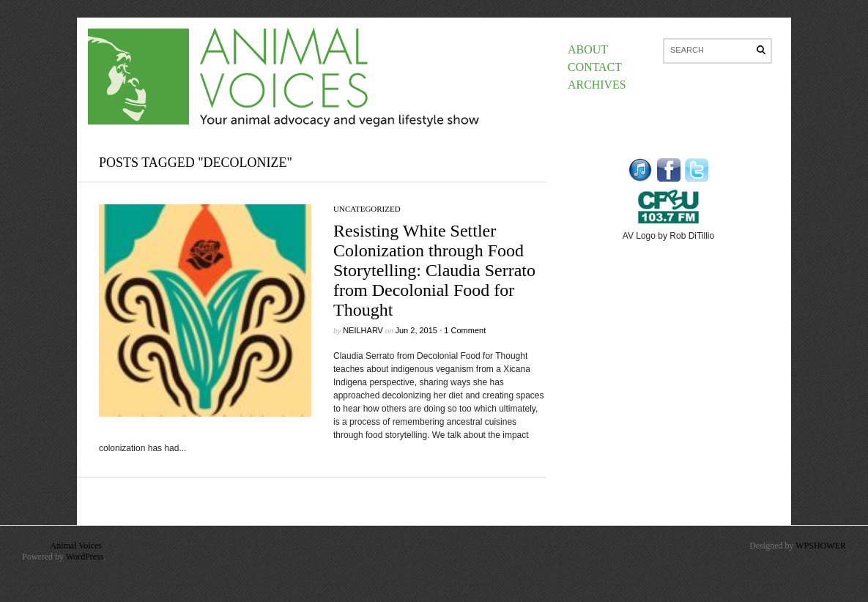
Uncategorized (367, 209)
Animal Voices (76, 546)
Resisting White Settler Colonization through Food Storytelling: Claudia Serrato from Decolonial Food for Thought (434, 270)
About (588, 49)
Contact (595, 67)
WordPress (85, 557)
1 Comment (465, 330)
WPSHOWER (821, 546)
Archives (597, 85)
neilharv (363, 330)
